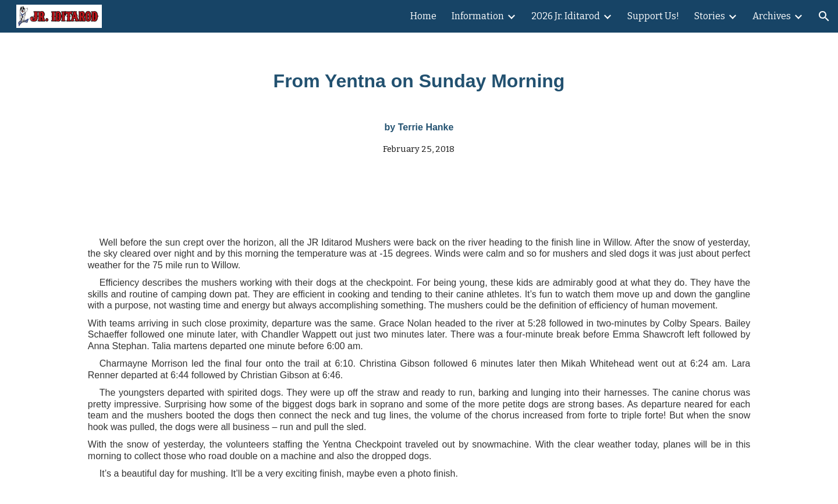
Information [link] (478, 16)
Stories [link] (710, 16)
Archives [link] (772, 16)
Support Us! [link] (653, 16)
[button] (824, 16)
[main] (419, 106)
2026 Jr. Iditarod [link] (566, 16)
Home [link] (423, 16)
